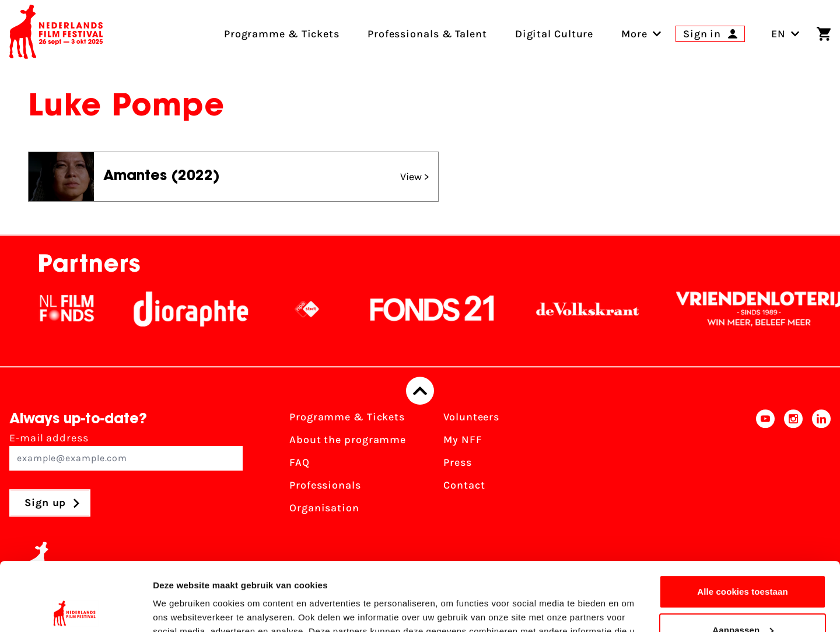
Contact (464, 485)
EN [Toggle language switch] (785, 34)
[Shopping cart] (824, 34)
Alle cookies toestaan (743, 523)
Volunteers (471, 417)
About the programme (348, 440)
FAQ (300, 462)
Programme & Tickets (347, 417)
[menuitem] (634, 34)
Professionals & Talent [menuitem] (427, 34)
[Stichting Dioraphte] (198, 309)
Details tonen (181, 609)
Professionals (325, 485)
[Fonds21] (439, 309)
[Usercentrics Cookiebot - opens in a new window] (76, 609)
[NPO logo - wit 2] (314, 309)
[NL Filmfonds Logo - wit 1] (73, 309)
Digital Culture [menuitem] (554, 34)
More (634, 34)
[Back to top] (420, 391)
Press (458, 462)
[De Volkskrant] (594, 309)
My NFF (463, 440)
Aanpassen (743, 561)
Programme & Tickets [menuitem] (282, 34)
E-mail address (126, 451)
